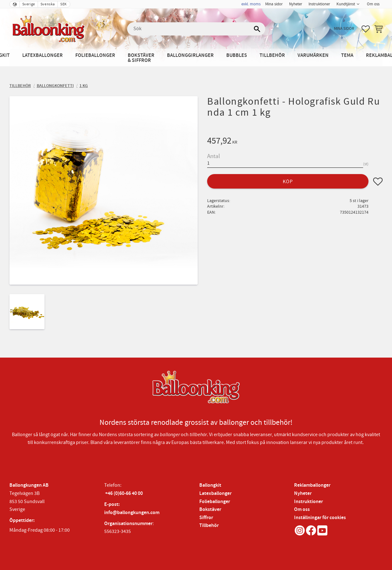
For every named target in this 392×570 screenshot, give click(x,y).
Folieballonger (215, 502)
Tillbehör (209, 526)
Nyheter (303, 493)
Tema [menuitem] (347, 55)
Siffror (206, 518)
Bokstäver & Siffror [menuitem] (141, 58)
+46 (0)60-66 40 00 (124, 493)
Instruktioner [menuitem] (319, 4)
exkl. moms (251, 4)
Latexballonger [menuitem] (43, 55)
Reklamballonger (312, 485)
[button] (366, 29)
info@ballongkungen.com (132, 513)
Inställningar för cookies (320, 518)
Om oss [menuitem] (373, 4)
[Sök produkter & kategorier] (196, 29)
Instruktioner (309, 502)
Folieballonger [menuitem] (95, 55)
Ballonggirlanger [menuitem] (190, 55)
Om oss (302, 510)
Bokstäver (210, 510)
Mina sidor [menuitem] (274, 4)
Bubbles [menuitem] (237, 55)
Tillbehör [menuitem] (272, 55)
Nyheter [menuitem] (296, 4)
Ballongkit (210, 485)
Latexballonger (215, 493)
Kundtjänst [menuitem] (346, 4)
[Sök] (257, 29)
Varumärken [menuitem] (313, 55)
